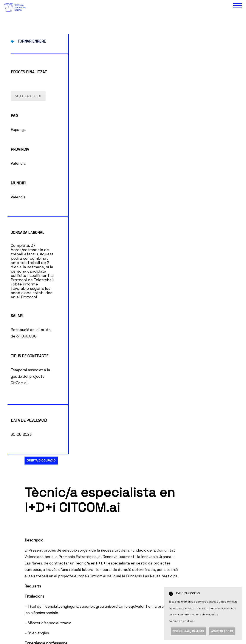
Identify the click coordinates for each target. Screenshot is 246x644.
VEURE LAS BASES (28, 183)
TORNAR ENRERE (32, 128)
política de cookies (181, 621)
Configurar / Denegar (188, 631)
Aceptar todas (222, 631)
